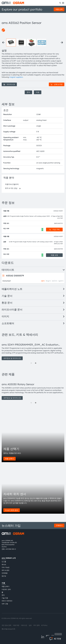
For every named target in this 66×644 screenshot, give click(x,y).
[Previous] (31, 363)
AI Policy (44, 625)
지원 (38, 92)
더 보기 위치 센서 (12, 510)
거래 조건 (24, 625)
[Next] (35, 363)
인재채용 (5, 573)
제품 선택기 (9, 459)
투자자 (4, 565)
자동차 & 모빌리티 (12, 184)
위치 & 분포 (6, 570)
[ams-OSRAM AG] (13, 3)
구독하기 (59, 525)
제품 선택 (59, 9)
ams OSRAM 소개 (9, 558)
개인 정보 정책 (6, 625)
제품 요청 (54, 255)
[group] (33, 349)
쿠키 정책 (36, 625)
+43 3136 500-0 (11, 549)
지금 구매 (54, 229)
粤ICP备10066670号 (8, 629)
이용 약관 (16, 625)
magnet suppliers (16, 77)
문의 (28, 92)
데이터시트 (9, 84)
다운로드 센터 (6, 589)
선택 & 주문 (57, 84)
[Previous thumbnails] (3, 42)
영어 (43, 281)
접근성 (4, 576)
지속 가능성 (6, 567)
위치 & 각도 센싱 (11, 188)
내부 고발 (5, 604)
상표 (30, 625)
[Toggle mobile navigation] (63, 3)
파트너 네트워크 (7, 601)
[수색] (60, 3)
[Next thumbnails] (62, 42)
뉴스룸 (4, 562)
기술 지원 (5, 598)
